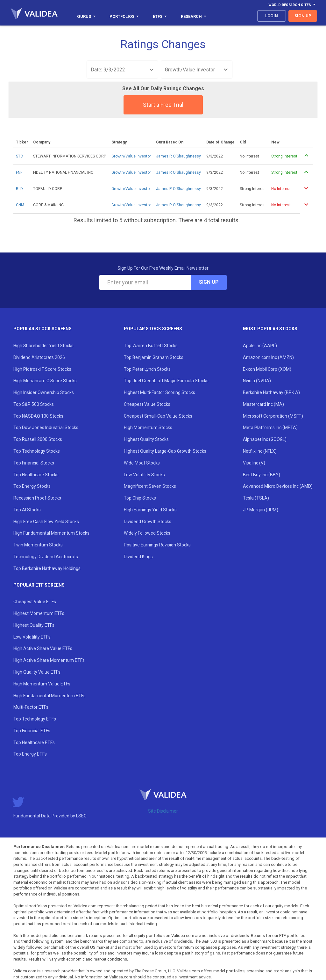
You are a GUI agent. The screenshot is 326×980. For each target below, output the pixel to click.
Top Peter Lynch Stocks (147, 369)
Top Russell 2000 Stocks (38, 439)
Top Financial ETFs (32, 731)
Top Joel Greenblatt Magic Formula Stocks (166, 381)
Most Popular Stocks (270, 329)
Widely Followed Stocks (147, 533)
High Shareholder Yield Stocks (43, 346)
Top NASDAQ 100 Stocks (38, 416)
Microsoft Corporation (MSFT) (273, 416)
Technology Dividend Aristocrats (46, 557)
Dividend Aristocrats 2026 (39, 357)
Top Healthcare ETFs (34, 742)
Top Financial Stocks (34, 463)
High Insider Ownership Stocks (44, 392)
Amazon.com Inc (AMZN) (268, 357)
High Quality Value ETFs (37, 672)
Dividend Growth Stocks (148, 522)
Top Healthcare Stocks (36, 475)
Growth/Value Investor (131, 156)
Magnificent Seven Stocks (150, 486)
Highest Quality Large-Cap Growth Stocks (165, 451)
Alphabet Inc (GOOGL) (265, 439)
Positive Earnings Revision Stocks (157, 545)
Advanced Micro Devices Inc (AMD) (278, 486)
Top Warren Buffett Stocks (151, 346)
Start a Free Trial (163, 105)
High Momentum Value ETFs (42, 684)
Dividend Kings (138, 557)
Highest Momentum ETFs (39, 613)
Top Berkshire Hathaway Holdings (47, 568)
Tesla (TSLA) (256, 498)
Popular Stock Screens (43, 329)
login (272, 16)
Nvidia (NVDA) (257, 381)
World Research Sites (292, 5)
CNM (20, 205)
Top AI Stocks (27, 510)
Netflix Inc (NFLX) (260, 451)
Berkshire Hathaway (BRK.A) (271, 392)
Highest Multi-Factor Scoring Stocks (159, 392)
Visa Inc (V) (254, 463)
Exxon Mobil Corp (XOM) (267, 369)
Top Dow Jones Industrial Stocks (46, 428)
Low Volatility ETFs (32, 637)
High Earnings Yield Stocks (150, 510)
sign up (303, 16)
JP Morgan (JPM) (261, 510)
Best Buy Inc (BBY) (262, 475)
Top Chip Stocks (140, 498)
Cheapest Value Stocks (147, 404)
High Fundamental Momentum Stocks (51, 533)
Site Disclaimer (163, 811)
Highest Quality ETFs (34, 625)
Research (194, 16)
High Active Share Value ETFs (43, 648)
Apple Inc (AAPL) (260, 346)
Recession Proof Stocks (37, 498)
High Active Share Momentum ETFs (49, 660)
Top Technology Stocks (37, 451)
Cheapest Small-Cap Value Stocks (158, 416)
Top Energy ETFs (30, 754)
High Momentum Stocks (148, 428)
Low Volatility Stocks (144, 475)
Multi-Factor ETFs (31, 707)
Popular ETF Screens (39, 585)
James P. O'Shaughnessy (178, 156)
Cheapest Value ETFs (35, 602)
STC (19, 156)
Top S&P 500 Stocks (34, 404)
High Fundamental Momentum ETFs (50, 696)
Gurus (86, 16)
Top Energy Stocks (32, 486)
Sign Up (209, 282)
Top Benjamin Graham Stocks (154, 357)
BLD (19, 189)
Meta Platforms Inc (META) (270, 428)
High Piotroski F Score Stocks (42, 369)
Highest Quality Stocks (146, 439)
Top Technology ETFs (35, 719)
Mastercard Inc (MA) (263, 404)
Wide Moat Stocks (142, 463)
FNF (19, 172)
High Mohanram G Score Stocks (45, 381)
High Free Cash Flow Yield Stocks (46, 522)
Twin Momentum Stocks (38, 545)
